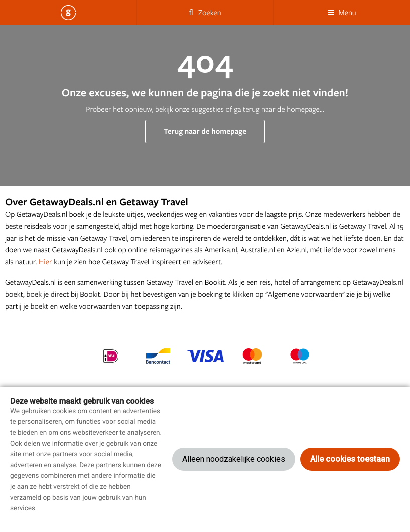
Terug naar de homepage (205, 131)
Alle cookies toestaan (350, 459)
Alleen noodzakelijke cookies (234, 459)
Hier (45, 261)
